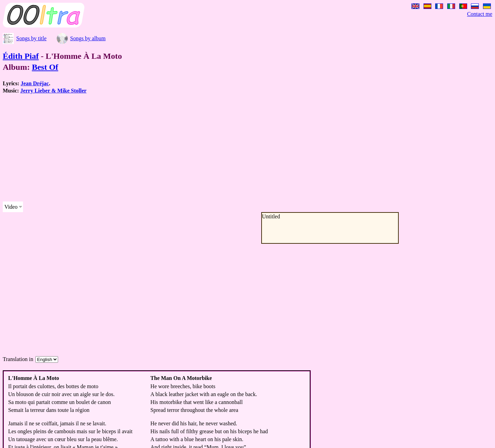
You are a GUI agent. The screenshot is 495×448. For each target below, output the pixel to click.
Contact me (480, 14)
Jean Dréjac (35, 83)
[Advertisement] (209, 148)
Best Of (45, 67)
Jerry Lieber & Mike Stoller (53, 91)
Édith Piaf (21, 56)
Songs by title (31, 38)
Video (11, 207)
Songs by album (88, 38)
